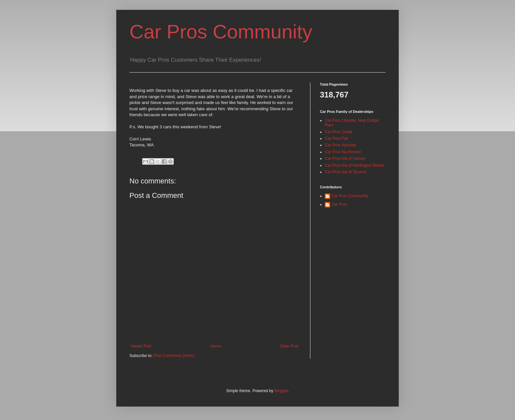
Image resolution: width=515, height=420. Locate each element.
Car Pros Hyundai (340, 145)
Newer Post (141, 346)
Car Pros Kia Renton (343, 152)
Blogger (281, 391)
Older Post (289, 346)
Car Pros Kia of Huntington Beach (354, 165)
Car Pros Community (221, 32)
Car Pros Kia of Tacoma (346, 172)
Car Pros (339, 204)
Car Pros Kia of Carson (345, 158)
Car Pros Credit (338, 132)
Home (216, 346)
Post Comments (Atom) (174, 356)
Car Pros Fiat (336, 138)
